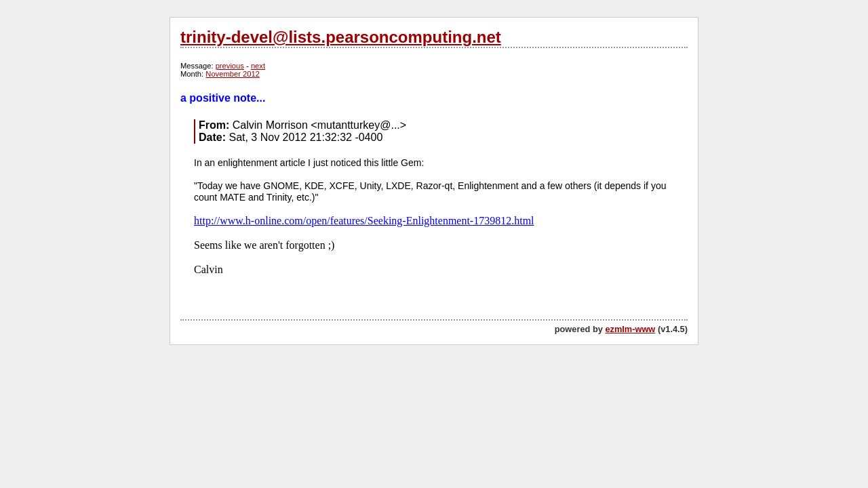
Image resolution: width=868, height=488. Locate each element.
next (258, 66)
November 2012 (233, 74)
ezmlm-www (630, 329)
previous (230, 66)
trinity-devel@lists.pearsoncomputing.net (341, 37)
